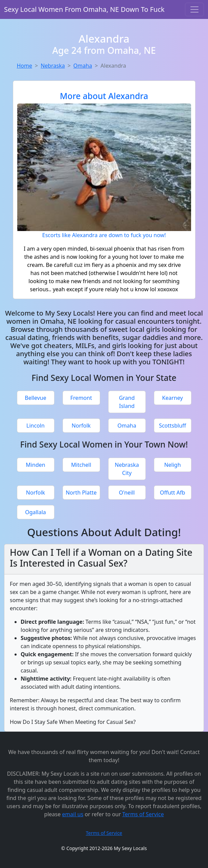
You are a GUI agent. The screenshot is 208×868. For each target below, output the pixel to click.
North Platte (81, 493)
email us (73, 814)
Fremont (81, 398)
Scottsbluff (172, 426)
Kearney (172, 398)
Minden (35, 465)
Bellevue (35, 398)
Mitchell (81, 465)
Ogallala (36, 512)
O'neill (127, 493)
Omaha (83, 66)
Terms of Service (143, 814)
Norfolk (81, 426)
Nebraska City (127, 469)
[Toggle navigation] (194, 9)
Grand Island (127, 402)
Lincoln (36, 426)
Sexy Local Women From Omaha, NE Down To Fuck (84, 9)
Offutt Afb (173, 493)
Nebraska (53, 66)
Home (25, 66)
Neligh (172, 465)
